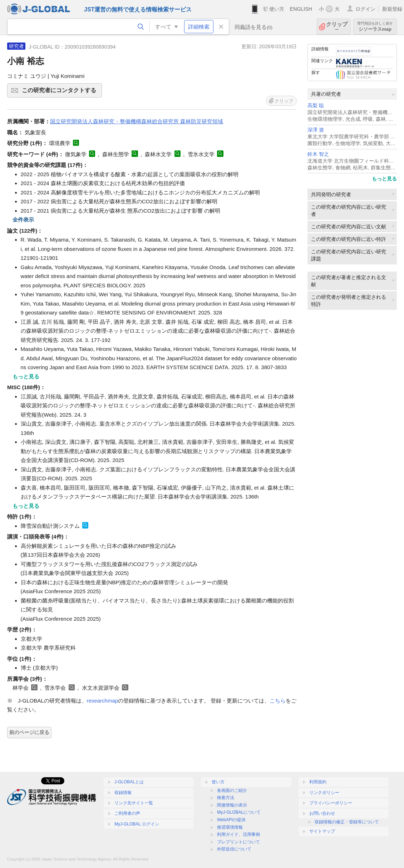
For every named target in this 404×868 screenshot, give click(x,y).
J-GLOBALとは (129, 782)
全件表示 (23, 220)
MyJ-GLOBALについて (239, 812)
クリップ (337, 27)
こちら (278, 701)
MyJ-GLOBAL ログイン (137, 824)
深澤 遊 (316, 130)
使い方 (277, 9)
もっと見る (384, 179)
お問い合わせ (322, 813)
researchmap (103, 701)
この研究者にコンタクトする (61, 93)
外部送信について (234, 849)
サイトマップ (322, 831)
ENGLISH (301, 9)
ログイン (365, 9)
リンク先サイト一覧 (134, 803)
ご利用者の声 (127, 813)
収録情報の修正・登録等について (347, 822)
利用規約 (318, 782)
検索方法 (226, 798)
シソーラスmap (375, 27)
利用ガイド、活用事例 (238, 834)
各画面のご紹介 (232, 790)
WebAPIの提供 (231, 820)
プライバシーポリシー (331, 803)
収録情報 (123, 793)
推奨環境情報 (230, 827)
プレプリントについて (238, 842)
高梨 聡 (316, 106)
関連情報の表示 (232, 805)
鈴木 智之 (318, 154)
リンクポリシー (324, 793)
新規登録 (392, 9)
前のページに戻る (29, 732)
